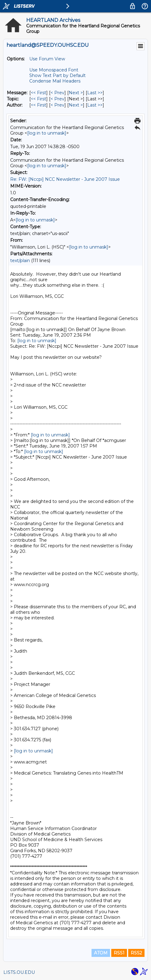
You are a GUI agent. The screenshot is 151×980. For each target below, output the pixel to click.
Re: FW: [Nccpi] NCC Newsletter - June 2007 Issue (65, 179)
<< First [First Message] (39, 93)
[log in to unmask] (47, 133)
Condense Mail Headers (55, 81)
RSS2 (136, 953)
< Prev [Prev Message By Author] (57, 105)
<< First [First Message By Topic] (39, 99)
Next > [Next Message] (76, 93)
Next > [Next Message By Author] (76, 105)
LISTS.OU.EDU (19, 972)
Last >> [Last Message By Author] (95, 105)
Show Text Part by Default (57, 75)
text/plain (20, 261)
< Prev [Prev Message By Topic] (57, 99)
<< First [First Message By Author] (39, 105)
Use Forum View (47, 59)
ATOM (101, 953)
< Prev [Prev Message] (57, 93)
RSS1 (119, 953)
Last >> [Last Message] (95, 93)
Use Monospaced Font (54, 70)
